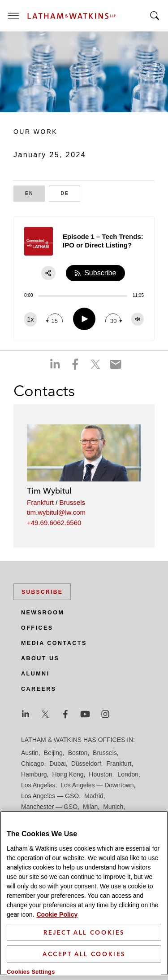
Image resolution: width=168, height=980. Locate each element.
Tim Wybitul (49, 491)
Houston (100, 774)
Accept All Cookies (84, 954)
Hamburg (34, 774)
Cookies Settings (31, 972)
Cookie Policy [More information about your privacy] (57, 914)
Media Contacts (54, 643)
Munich (113, 807)
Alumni (35, 674)
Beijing (53, 753)
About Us (40, 658)
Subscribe (42, 592)
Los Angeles (38, 785)
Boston (78, 753)
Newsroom (43, 613)
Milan (90, 807)
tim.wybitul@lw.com (56, 512)
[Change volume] (138, 319)
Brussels (73, 502)
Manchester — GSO (49, 807)
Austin (30, 753)
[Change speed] (30, 319)
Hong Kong (68, 774)
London (128, 774)
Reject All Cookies (84, 932)
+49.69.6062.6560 (54, 523)
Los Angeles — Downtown (97, 785)
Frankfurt (40, 502)
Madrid (94, 796)
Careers (39, 689)
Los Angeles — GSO (50, 796)
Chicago (32, 764)
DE (70, 192)
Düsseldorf (86, 764)
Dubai (58, 764)
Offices (37, 628)
